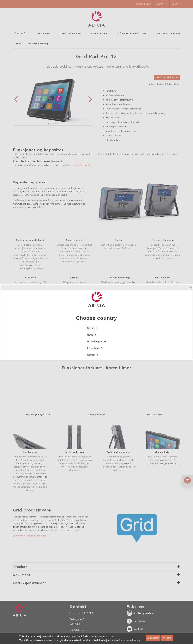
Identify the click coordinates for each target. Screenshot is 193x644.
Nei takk (167, 638)
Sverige (91, 328)
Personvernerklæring (130, 640)
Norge (90, 335)
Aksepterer (153, 638)
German (91, 355)
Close (190, 288)
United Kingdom (95, 341)
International (93, 348)
